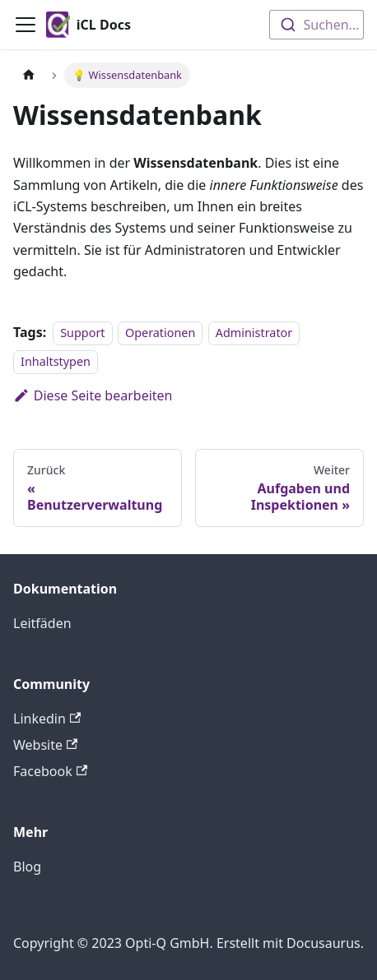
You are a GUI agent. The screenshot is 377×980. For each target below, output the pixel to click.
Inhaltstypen (56, 361)
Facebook (50, 771)
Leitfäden (42, 623)
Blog (27, 867)
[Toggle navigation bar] (26, 25)
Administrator (254, 333)
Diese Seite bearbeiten (93, 395)
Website (45, 745)
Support (82, 333)
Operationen (160, 333)
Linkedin (47, 719)
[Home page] (29, 75)
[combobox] (316, 25)
